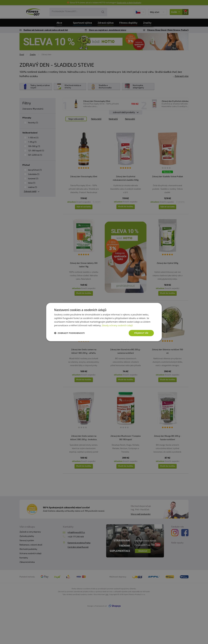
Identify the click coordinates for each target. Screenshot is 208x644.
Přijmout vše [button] (141, 333)
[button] (69, 333)
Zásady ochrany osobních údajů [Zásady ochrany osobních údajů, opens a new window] (118, 325)
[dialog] (104, 322)
